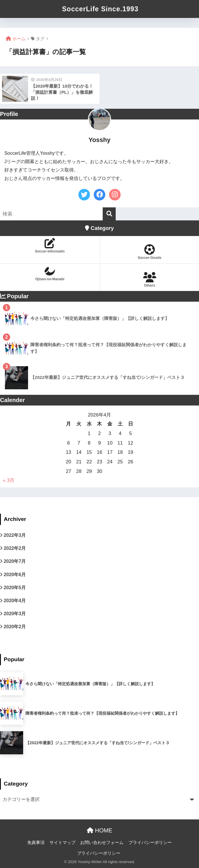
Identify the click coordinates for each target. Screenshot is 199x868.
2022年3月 (15, 535)
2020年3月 (15, 614)
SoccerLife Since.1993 (100, 9)
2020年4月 (15, 601)
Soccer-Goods (150, 252)
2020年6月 (15, 575)
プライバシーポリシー (150, 843)
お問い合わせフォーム (102, 843)
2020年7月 (15, 561)
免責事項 (36, 843)
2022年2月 (15, 548)
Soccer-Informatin (50, 246)
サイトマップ (62, 843)
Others (150, 280)
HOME (100, 830)
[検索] (109, 214)
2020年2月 (15, 627)
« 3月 (9, 480)
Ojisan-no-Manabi (50, 273)
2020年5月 (15, 588)
